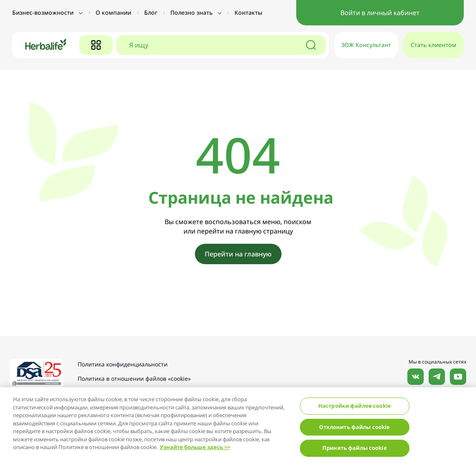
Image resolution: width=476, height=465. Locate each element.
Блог (151, 12)
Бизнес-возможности (47, 12)
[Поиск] (311, 45)
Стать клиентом (434, 45)
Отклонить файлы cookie (354, 427)
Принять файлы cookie (355, 448)
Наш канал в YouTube (458, 377)
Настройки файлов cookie (355, 406)
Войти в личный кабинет (380, 13)
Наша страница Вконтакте (416, 377)
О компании (113, 12)
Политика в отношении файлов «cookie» (134, 379)
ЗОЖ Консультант (366, 45)
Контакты (248, 12)
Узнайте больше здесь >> (195, 447)
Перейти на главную (238, 254)
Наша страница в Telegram (437, 377)
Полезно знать (196, 12)
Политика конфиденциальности (123, 364)
